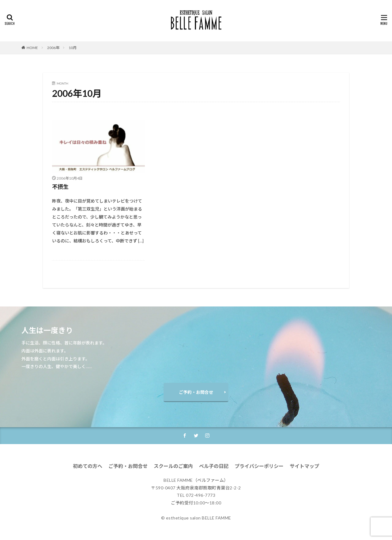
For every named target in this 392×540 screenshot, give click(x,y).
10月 (73, 48)
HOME (32, 48)
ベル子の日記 (214, 466)
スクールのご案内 (173, 466)
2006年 (53, 48)
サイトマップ (304, 466)
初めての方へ (88, 466)
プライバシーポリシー (259, 466)
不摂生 (60, 187)
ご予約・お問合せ (196, 392)
